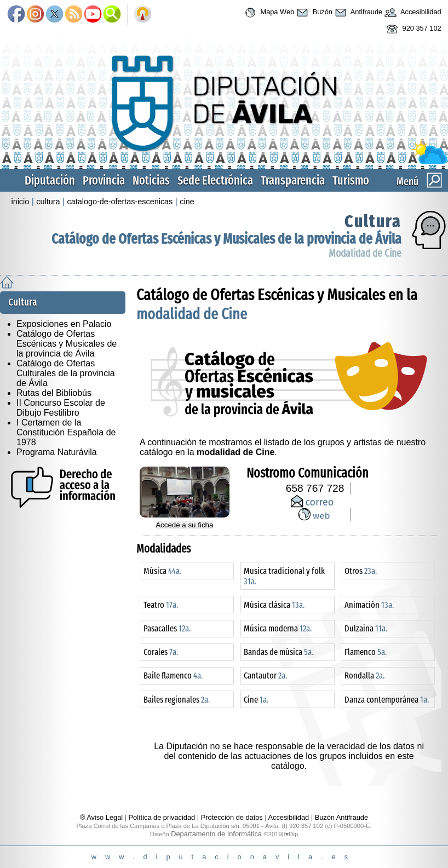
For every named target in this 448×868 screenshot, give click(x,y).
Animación (369, 605)
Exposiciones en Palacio (64, 324)
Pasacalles (167, 628)
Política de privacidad (162, 817)
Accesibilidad (412, 13)
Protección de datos (232, 817)
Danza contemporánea (387, 700)
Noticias (151, 180)
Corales (161, 652)
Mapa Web (268, 13)
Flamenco (366, 652)
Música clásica (274, 605)
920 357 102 (413, 29)
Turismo (351, 180)
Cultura (373, 221)
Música (162, 571)
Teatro (161, 605)
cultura (48, 202)
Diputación (50, 180)
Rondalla (364, 676)
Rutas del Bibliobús (54, 393)
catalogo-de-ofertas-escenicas (120, 202)
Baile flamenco (173, 676)
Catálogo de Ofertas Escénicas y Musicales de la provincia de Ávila (226, 239)
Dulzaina (366, 628)
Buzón (313, 13)
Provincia (104, 180)
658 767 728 (315, 488)
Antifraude (357, 13)
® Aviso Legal (102, 817)
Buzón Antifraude (341, 817)
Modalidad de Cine (365, 253)
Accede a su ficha (184, 525)
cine (187, 202)
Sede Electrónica (215, 180)
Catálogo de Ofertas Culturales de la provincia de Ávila (66, 373)
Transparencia (293, 180)
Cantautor (265, 676)
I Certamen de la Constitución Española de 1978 (66, 432)
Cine (256, 700)
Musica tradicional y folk (284, 576)
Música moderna (278, 628)
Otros (361, 571)
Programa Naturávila (57, 452)
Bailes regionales (177, 700)
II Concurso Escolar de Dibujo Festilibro (61, 408)
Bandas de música (278, 652)
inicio (20, 202)
